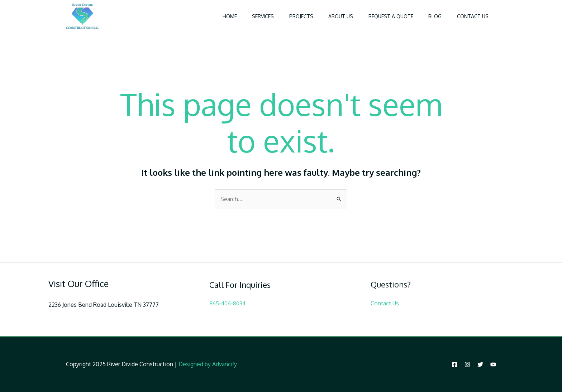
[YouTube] (493, 364)
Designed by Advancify (208, 364)
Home (212, 16)
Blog (431, 16)
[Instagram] (467, 364)
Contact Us (471, 16)
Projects (289, 16)
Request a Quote (384, 16)
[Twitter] (480, 364)
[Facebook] (454, 364)
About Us (331, 16)
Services (248, 16)
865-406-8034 (227, 303)
